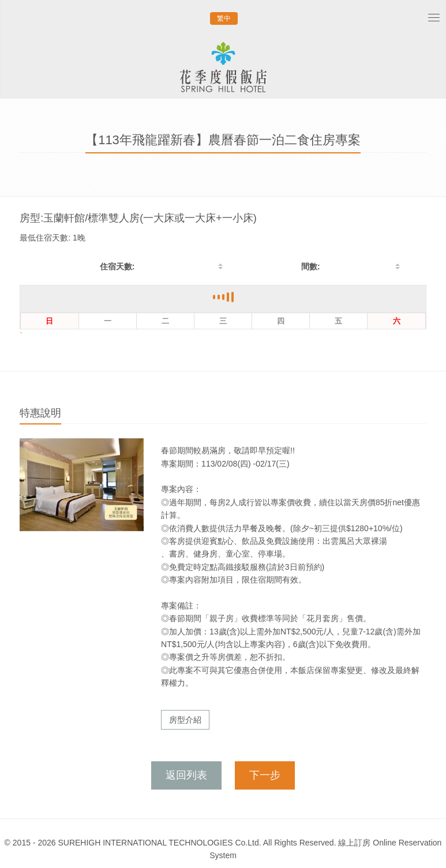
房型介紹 (185, 720)
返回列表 (186, 775)
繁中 (224, 18)
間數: (311, 266)
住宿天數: (117, 266)
